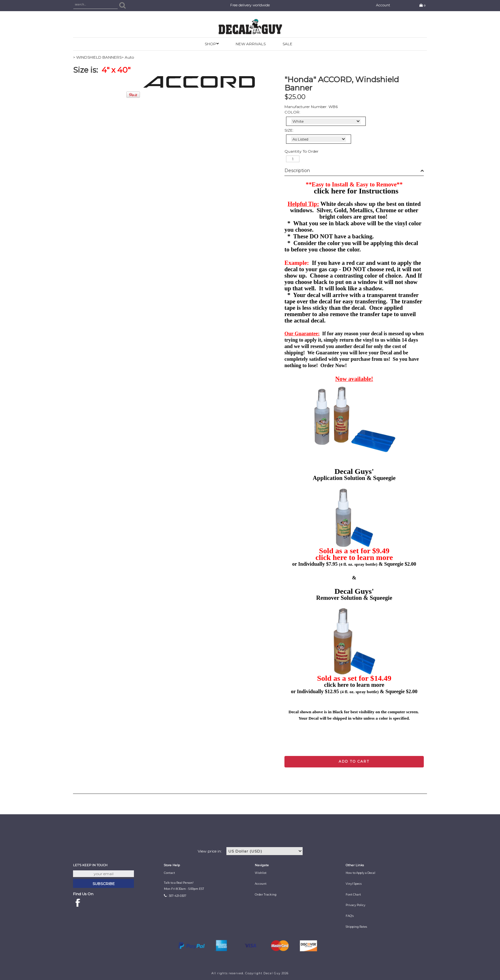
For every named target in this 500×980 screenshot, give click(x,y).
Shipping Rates (356, 927)
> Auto (128, 57)
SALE (287, 44)
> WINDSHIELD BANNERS (97, 57)
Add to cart (354, 761)
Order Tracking (266, 895)
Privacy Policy (356, 905)
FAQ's (350, 916)
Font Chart (353, 895)
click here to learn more (354, 557)
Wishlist (261, 873)
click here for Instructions (356, 191)
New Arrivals (251, 44)
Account (383, 5)
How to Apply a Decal (360, 873)
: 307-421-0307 (177, 896)
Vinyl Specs (354, 884)
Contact (169, 873)
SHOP (210, 44)
